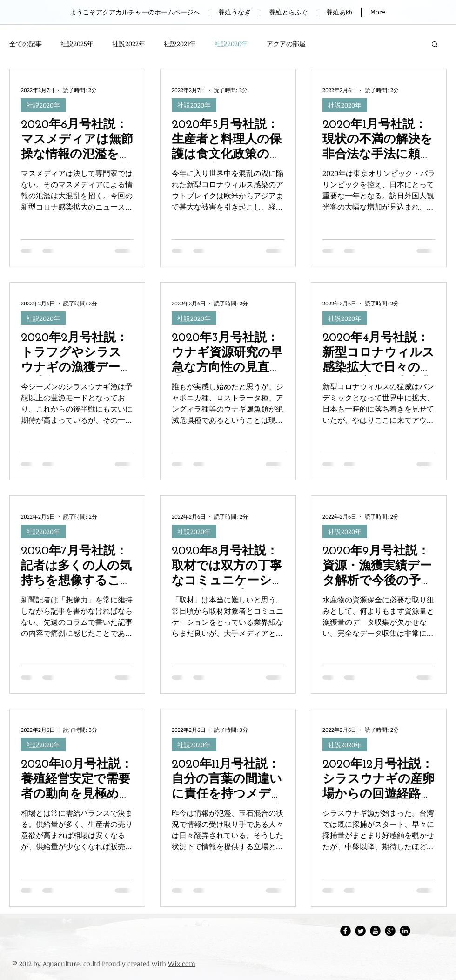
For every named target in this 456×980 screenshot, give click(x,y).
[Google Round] (390, 931)
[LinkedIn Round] (405, 931)
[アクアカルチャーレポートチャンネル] (375, 931)
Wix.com (182, 963)
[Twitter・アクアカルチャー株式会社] (360, 931)
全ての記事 (26, 44)
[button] (435, 45)
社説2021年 (180, 44)
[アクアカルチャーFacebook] (345, 931)
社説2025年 (77, 44)
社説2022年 (129, 44)
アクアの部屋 (286, 44)
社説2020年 (231, 44)
